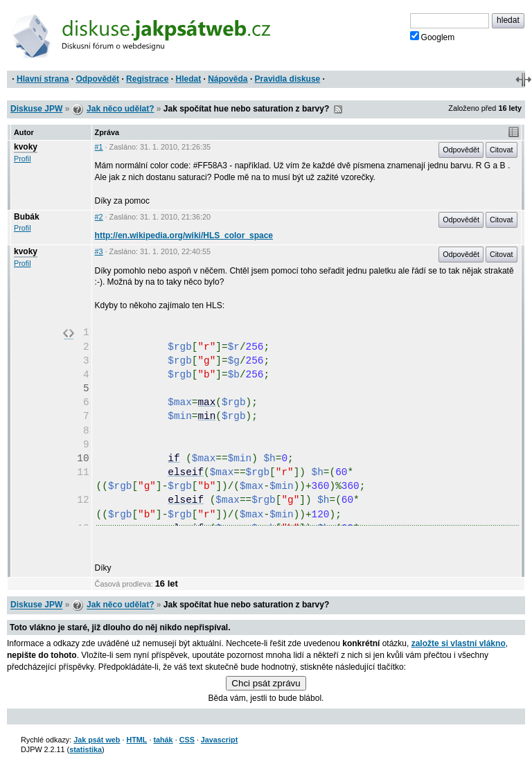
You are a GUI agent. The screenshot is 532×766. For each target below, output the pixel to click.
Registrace (147, 79)
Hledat (188, 79)
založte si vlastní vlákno (459, 643)
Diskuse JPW (36, 109)
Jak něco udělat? (120, 109)
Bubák (27, 217)
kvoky (26, 147)
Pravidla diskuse (288, 79)
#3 (99, 251)
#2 (99, 217)
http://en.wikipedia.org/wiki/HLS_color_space (184, 235)
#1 (99, 147)
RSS (338, 109)
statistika (86, 749)
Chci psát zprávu (266, 683)
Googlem (433, 37)
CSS (187, 740)
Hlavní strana (43, 79)
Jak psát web (97, 740)
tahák (163, 740)
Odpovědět (97, 79)
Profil (23, 159)
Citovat (502, 150)
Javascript (219, 740)
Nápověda (228, 79)
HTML (136, 740)
